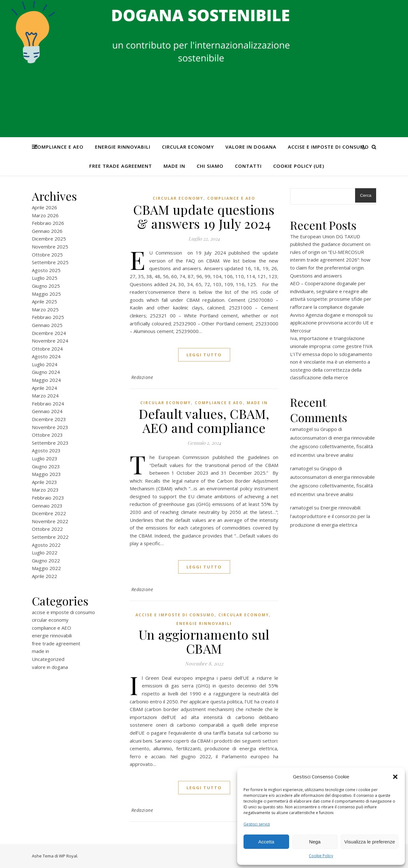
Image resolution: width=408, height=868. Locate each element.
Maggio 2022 (46, 568)
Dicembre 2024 (49, 333)
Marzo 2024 (45, 396)
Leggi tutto (204, 355)
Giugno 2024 (46, 372)
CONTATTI (248, 166)
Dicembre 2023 (49, 419)
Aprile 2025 (44, 301)
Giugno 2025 (46, 286)
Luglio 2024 (45, 364)
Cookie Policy (321, 856)
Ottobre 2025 (47, 255)
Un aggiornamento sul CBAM (204, 641)
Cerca (366, 195)
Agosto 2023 (46, 450)
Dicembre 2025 (49, 239)
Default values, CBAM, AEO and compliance (204, 421)
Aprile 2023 (44, 482)
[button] (395, 777)
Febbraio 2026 (48, 223)
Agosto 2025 (46, 270)
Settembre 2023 (50, 443)
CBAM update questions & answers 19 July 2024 (204, 216)
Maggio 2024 (46, 380)
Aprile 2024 (44, 388)
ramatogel (301, 429)
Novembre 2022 (50, 521)
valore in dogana (251, 147)
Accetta (266, 842)
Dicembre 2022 (49, 513)
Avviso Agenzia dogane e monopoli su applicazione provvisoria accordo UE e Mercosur (332, 323)
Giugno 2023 (46, 466)
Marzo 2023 (45, 490)
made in (174, 166)
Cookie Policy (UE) (299, 166)
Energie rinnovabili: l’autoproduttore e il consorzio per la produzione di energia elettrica (330, 516)
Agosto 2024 (46, 356)
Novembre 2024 (50, 341)
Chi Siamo (210, 166)
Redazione (142, 377)
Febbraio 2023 (48, 498)
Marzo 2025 (45, 309)
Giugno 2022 (46, 560)
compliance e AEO (59, 147)
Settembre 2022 (50, 537)
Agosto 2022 (46, 545)
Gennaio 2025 (47, 325)
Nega (315, 842)
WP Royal (68, 856)
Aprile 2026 (44, 207)
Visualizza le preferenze (370, 842)
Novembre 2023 (50, 427)
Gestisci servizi (257, 824)
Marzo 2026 (45, 215)
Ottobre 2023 (47, 435)
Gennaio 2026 (47, 231)
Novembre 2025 (50, 247)
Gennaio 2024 (47, 411)
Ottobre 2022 (47, 529)
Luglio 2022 (45, 553)
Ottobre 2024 (47, 349)
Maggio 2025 (46, 294)
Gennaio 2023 (47, 506)
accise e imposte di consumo (328, 147)
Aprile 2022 (44, 576)
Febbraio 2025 (48, 317)
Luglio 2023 (45, 458)
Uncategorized (48, 659)
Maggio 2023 (46, 474)
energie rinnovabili (123, 147)
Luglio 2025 (45, 278)
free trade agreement (121, 166)
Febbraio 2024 (48, 404)
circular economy (188, 147)
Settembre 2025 (50, 262)
